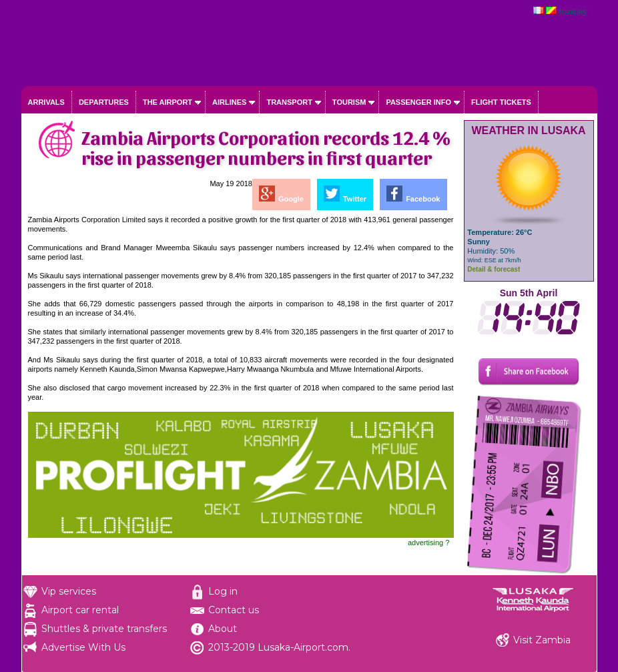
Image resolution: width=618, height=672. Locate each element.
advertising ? (428, 543)
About (223, 629)
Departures (104, 102)
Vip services (69, 591)
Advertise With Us (83, 647)
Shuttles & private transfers (104, 629)
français (573, 11)
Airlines (229, 102)
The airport (168, 102)
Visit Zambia (542, 640)
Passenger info (418, 102)
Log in (223, 591)
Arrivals (46, 102)
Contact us (234, 610)
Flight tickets (501, 102)
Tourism (349, 102)
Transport (289, 102)
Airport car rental (80, 610)
